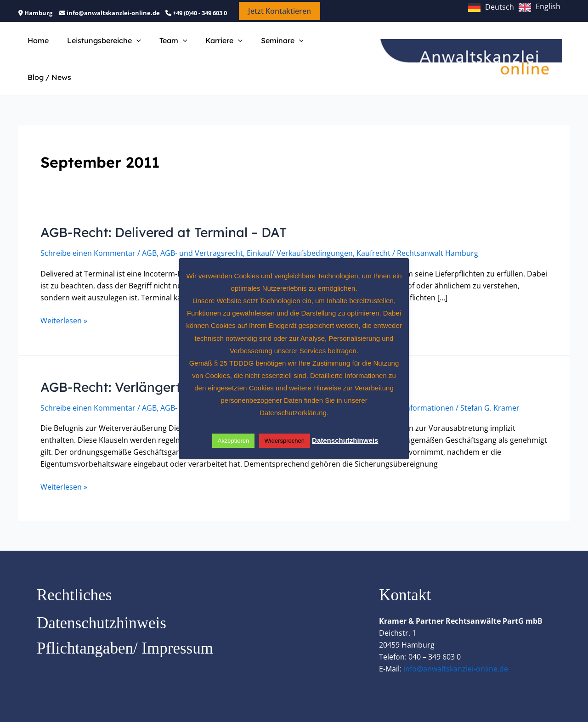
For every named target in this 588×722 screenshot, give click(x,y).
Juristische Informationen (410, 388)
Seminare (266, 49)
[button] (280, 11)
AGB (149, 234)
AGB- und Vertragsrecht (202, 234)
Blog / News (323, 49)
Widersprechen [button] (285, 441)
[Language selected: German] (517, 6)
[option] (540, 7)
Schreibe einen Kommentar (88, 234)
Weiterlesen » (64, 301)
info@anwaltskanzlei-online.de (456, 648)
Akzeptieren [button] (234, 441)
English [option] (548, 6)
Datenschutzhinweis (102, 602)
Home (36, 49)
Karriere (211, 49)
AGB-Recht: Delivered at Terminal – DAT (175, 212)
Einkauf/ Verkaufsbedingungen (300, 234)
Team (164, 49)
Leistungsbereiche (99, 49)
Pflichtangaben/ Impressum (125, 628)
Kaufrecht (373, 234)
